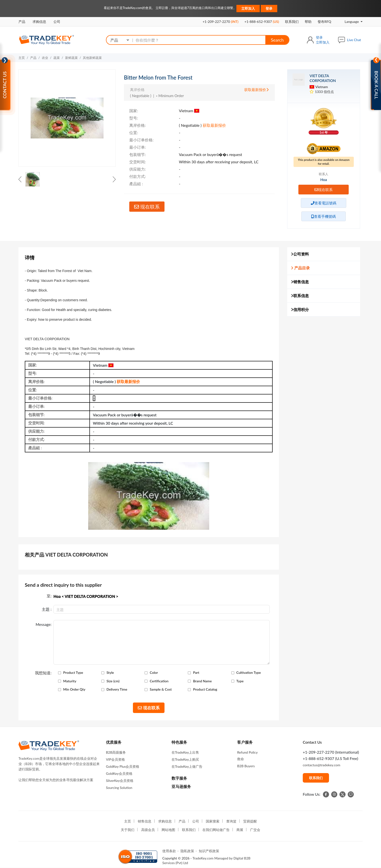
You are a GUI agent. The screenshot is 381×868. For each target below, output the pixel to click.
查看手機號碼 (324, 216)
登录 (269, 8)
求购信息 (39, 22)
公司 (57, 22)
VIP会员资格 (115, 759)
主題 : (47, 609)
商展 (240, 830)
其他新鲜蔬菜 (92, 58)
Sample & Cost (161, 689)
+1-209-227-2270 (221, 22)
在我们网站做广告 (216, 830)
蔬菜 (57, 58)
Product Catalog (205, 689)
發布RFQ (324, 22)
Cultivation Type (249, 673)
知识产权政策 (209, 851)
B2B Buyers (246, 766)
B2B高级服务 (116, 752)
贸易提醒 (250, 821)
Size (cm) (113, 681)
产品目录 (300, 268)
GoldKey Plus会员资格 (123, 766)
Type (240, 681)
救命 (241, 759)
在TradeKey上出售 (185, 752)
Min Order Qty (74, 689)
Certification (159, 681)
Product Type (73, 673)
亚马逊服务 (181, 786)
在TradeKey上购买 (185, 759)
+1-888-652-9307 (262, 22)
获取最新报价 (256, 90)
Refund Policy (247, 752)
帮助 (308, 22)
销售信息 (300, 282)
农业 (45, 58)
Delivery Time (117, 689)
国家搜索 (213, 821)
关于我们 (128, 830)
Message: (43, 624)
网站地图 (168, 830)
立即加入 (248, 8)
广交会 (255, 830)
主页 (22, 58)
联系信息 (300, 296)
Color (154, 673)
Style (110, 673)
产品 (22, 22)
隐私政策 (187, 851)
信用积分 (300, 309)
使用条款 (169, 851)
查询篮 (231, 821)
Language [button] (348, 22)
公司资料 (300, 254)
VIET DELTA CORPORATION (323, 78)
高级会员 (148, 830)
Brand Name (202, 681)
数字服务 (179, 778)
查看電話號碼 (324, 203)
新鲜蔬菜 (71, 58)
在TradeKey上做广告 (187, 766)
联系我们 (292, 22)
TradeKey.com (203, 858)
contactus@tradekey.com (321, 765)
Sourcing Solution (119, 788)
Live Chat (354, 40)
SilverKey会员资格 (120, 781)
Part (196, 673)
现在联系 (147, 207)
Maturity (70, 681)
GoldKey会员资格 (119, 773)
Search (277, 40)
